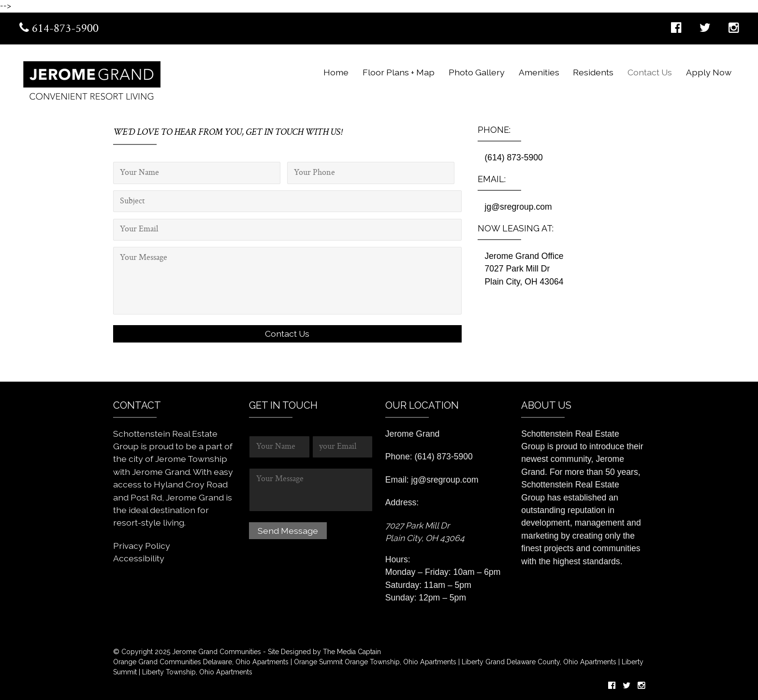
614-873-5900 (59, 29)
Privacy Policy (142, 546)
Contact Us (650, 72)
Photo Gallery (477, 72)
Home (336, 72)
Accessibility (139, 558)
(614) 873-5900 (514, 157)
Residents (593, 72)
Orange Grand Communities (157, 662)
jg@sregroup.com (518, 207)
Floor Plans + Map (399, 72)
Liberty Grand (482, 662)
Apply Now (709, 72)
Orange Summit (318, 662)
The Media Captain (352, 652)
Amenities (539, 72)
